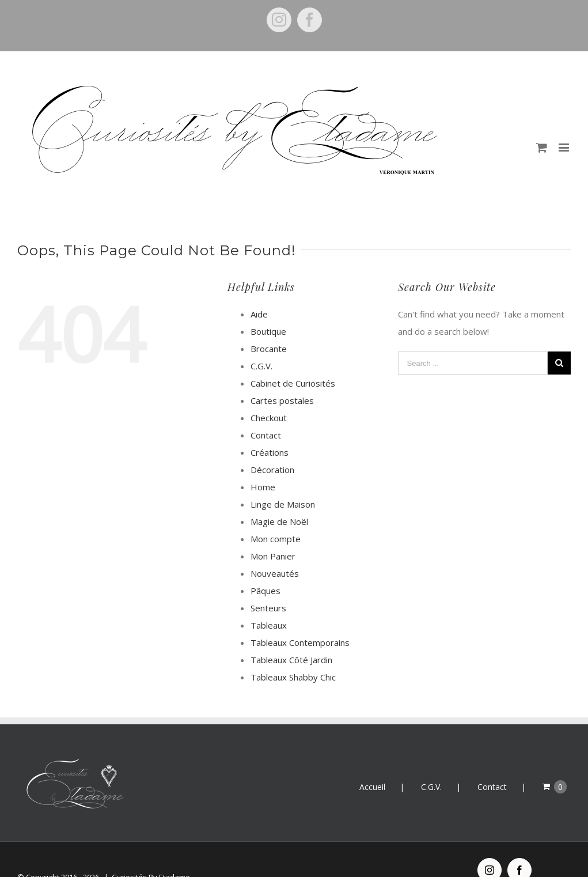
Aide (259, 314)
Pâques (265, 591)
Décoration (272, 470)
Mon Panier (273, 556)
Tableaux (269, 625)
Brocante (269, 349)
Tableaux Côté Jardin (291, 660)
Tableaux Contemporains (300, 642)
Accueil (372, 787)
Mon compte (276, 539)
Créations (270, 452)
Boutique (268, 331)
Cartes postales (282, 400)
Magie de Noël (279, 521)
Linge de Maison (283, 504)
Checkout (269, 418)
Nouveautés (275, 573)
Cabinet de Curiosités (293, 383)
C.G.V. (261, 366)
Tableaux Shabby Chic (293, 677)
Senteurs (268, 608)
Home (263, 487)
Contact (266, 435)
